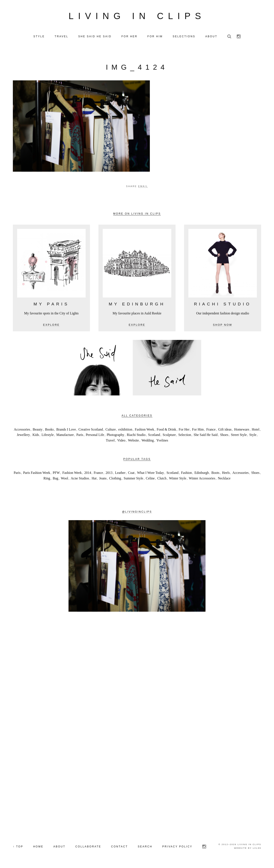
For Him (198, 430)
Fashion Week (144, 430)
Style (253, 436)
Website (133, 441)
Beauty (38, 430)
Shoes (224, 436)
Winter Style (178, 479)
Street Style (239, 436)
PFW (56, 474)
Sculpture (169, 436)
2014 (88, 474)
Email (143, 187)
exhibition (125, 430)
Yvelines (162, 441)
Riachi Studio (136, 436)
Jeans (103, 479)
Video (121, 441)
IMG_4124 (137, 68)
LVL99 (257, 849)
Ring (47, 479)
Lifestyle (48, 436)
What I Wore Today (150, 474)
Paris (80, 436)
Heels (226, 474)
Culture (111, 430)
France (211, 430)
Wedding (148, 441)
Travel (110, 441)
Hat (94, 479)
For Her (184, 430)
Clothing (115, 479)
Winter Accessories (202, 479)
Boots (215, 474)
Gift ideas (225, 430)
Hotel (256, 430)
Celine (150, 479)
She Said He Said (206, 436)
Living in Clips (137, 17)
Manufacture (65, 436)
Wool (64, 479)
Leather (120, 474)
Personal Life (95, 436)
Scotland (154, 436)
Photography (115, 436)
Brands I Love (66, 430)
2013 (109, 474)
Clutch (162, 479)
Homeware (242, 430)
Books (49, 430)
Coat (131, 474)
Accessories (22, 430)
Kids (36, 436)
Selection (185, 436)
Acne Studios (80, 479)
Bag (55, 479)
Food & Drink (166, 430)
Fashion (187, 474)
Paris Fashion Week (37, 474)
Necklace (224, 479)
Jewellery (23, 436)
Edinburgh (202, 474)
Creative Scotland (91, 430)
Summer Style (133, 479)
